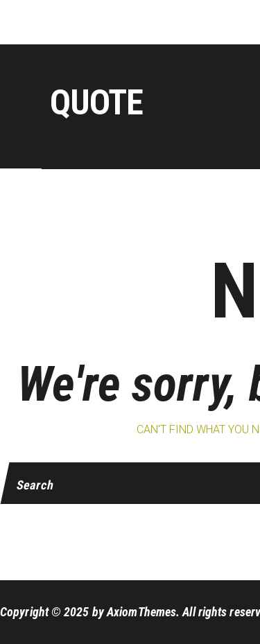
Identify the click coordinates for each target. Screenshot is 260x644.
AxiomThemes (141, 612)
